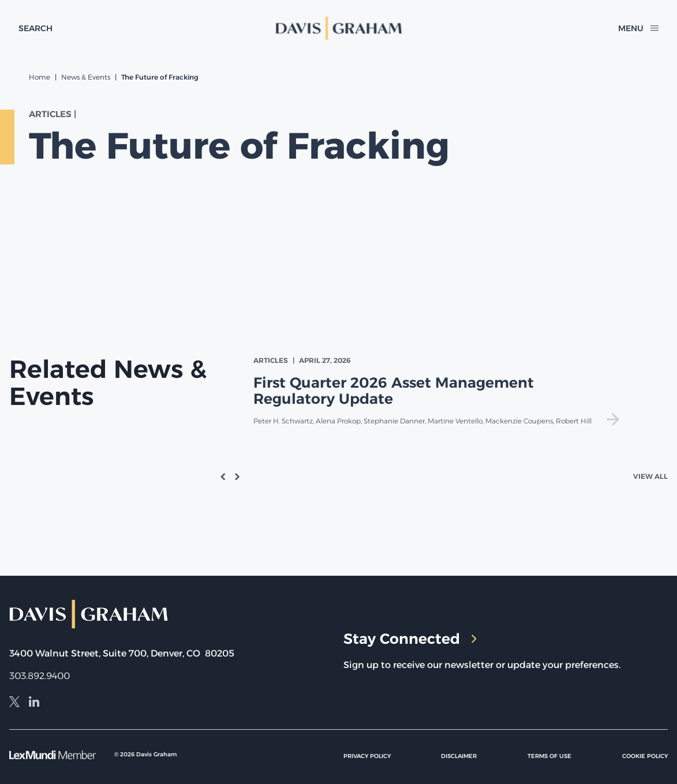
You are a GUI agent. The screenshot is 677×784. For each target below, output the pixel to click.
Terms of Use (549, 756)
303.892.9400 (40, 676)
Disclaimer (459, 756)
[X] (14, 703)
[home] (339, 28)
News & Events (86, 77)
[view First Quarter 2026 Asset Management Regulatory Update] (439, 391)
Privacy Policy (367, 756)
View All (650, 476)
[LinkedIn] (34, 703)
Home (40, 77)
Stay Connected (410, 639)
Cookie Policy (645, 756)
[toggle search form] (35, 28)
